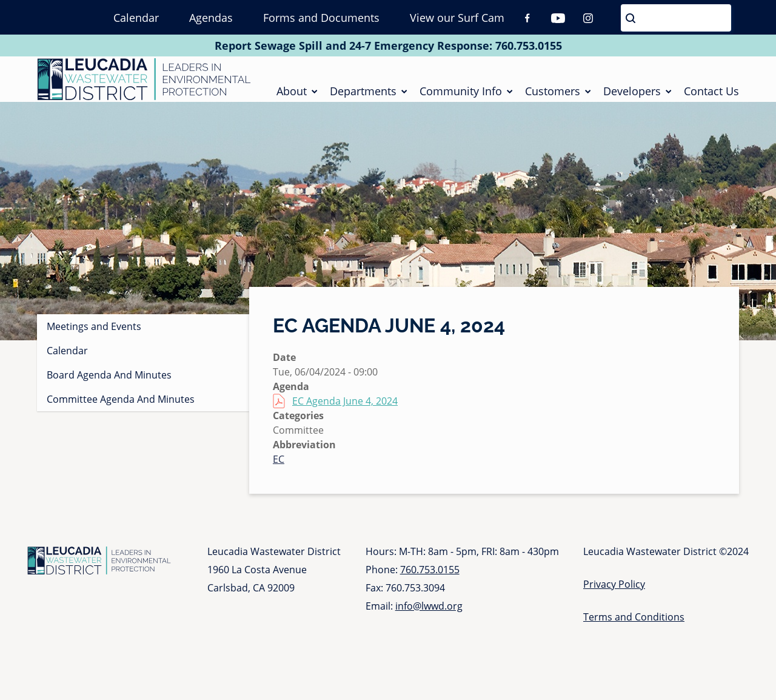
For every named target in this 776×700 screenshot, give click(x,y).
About (292, 93)
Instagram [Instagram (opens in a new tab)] (588, 18)
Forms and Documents (321, 18)
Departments (363, 93)
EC (279, 465)
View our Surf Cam (457, 18)
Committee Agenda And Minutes (121, 405)
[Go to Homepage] (144, 82)
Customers (553, 93)
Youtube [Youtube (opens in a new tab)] (558, 18)
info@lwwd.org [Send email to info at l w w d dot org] (429, 611)
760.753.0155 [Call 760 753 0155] (529, 45)
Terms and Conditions (634, 622)
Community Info (461, 93)
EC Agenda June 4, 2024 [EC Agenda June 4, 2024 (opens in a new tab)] (345, 406)
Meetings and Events (94, 332)
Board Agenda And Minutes (109, 380)
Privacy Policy (614, 590)
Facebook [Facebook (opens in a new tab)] (527, 18)
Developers (632, 93)
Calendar (136, 18)
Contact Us (711, 93)
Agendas (211, 18)
